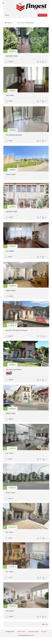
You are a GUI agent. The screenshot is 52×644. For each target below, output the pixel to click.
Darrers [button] (9, 23)
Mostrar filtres (42, 15)
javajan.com (31, 635)
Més (45, 624)
